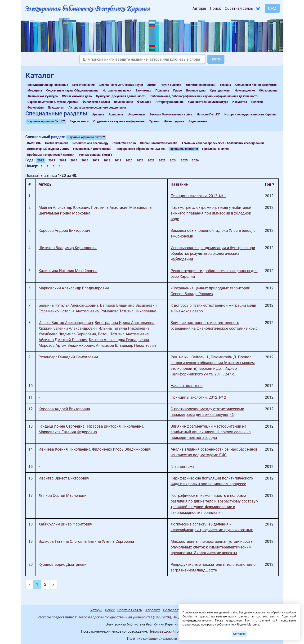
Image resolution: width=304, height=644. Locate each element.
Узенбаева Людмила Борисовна (67, 334)
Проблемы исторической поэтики (51, 155)
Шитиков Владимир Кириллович (68, 248)
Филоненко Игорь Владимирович (122, 449)
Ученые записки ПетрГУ (96, 155)
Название (179, 184)
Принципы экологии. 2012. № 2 (198, 397)
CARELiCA (34, 143)
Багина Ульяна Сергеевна (111, 541)
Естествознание (84, 85)
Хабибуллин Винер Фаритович (65, 524)
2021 (140, 160)
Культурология (220, 90)
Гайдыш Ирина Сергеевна (62, 426)
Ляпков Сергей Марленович (64, 496)
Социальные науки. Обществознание (72, 90)
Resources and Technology (90, 143)
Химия (152, 85)
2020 (129, 160)
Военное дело (196, 90)
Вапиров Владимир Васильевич (128, 305)
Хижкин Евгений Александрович (68, 328)
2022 (151, 160)
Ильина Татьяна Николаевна (124, 328)
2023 (162, 160)
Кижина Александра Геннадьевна (119, 340)
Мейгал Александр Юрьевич (64, 208)
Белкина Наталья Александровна (69, 305)
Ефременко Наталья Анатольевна (69, 311)
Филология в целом (96, 102)
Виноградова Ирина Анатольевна (125, 323)
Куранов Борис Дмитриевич (64, 564)
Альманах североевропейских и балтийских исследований (223, 143)
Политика (162, 90)
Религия (257, 102)
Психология (56, 107)
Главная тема (182, 467)
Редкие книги (79, 121)
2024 (173, 160)
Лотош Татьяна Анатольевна (123, 334)
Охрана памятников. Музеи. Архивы (53, 102)
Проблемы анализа (216, 149)
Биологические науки (200, 85)
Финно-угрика (174, 121)
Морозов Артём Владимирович (66, 345)
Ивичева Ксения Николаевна (65, 449)
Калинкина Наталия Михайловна (68, 271)
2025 (184, 160)
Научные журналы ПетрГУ (46, 121)
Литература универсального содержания (97, 107)
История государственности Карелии (250, 114)
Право (178, 90)
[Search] (142, 59)
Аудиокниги (137, 114)
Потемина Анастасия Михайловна (121, 208)
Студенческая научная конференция (119, 121)
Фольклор (144, 102)
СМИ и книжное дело (77, 96)
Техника (225, 85)
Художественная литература (208, 102)
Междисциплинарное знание (48, 85)
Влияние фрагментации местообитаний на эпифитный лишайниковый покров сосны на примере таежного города (210, 432)
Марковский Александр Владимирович (74, 288)
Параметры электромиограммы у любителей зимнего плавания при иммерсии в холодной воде (211, 213)
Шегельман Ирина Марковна (64, 213)
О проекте (152, 610)
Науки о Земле (171, 85)
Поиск (215, 8)
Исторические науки (117, 90)
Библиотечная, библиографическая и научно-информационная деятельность (205, 96)
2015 (74, 160)
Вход (272, 8)
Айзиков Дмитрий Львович (63, 340)
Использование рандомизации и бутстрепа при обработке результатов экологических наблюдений (213, 253)
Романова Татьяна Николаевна (128, 311)
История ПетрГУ (208, 114)
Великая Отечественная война (171, 114)
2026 (195, 160)
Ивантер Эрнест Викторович (64, 478)
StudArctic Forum (124, 143)
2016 (85, 160)
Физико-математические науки (121, 85)
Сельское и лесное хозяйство (256, 85)
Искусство (240, 102)
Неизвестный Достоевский (92, 149)
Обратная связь (239, 8)
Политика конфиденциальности (152, 639)
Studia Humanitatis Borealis (159, 143)
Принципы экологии (184, 149)
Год (268, 184)
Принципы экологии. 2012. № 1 (198, 196)
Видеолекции (198, 121)
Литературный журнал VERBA (48, 149)
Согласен (239, 634)
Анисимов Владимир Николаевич (126, 345)
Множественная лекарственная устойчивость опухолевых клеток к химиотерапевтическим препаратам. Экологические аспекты (212, 547)
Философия (36, 107)
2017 (96, 160)
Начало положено (186, 386)
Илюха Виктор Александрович (66, 323)
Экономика (143, 90)
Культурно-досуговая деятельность (121, 96)
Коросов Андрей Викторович (64, 231)
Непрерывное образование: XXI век (141, 149)
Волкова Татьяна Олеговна (63, 541)
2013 (52, 160)
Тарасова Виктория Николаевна (115, 426)
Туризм (154, 121)
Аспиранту (116, 114)
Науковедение (245, 90)
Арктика (98, 114)
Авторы (199, 8)
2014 (63, 160)
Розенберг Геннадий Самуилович (68, 357)
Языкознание (123, 102)
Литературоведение (170, 102)
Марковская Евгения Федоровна (68, 432)
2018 (107, 160)
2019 (118, 160)
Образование (268, 90)
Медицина (35, 90)
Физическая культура (43, 96)
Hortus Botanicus (57, 143)
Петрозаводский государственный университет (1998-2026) (124, 617)
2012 (41, 160)
